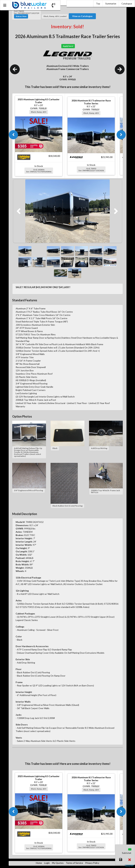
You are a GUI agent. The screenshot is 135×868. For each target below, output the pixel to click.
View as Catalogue (82, 16)
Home (39, 863)
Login (47, 863)
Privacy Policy (92, 863)
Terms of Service (74, 863)
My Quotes (58, 863)
